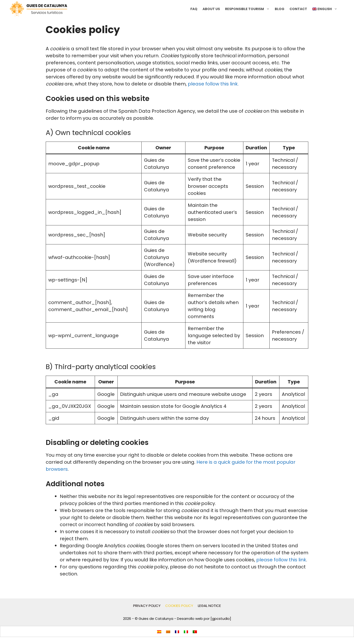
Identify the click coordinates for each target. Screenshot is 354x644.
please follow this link (281, 560)
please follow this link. (213, 84)
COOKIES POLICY (179, 606)
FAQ (194, 9)
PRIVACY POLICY (147, 606)
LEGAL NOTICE (209, 606)
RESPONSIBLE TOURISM (249, 9)
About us (211, 9)
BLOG (280, 9)
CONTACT (298, 9)
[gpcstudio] (221, 619)
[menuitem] (325, 9)
